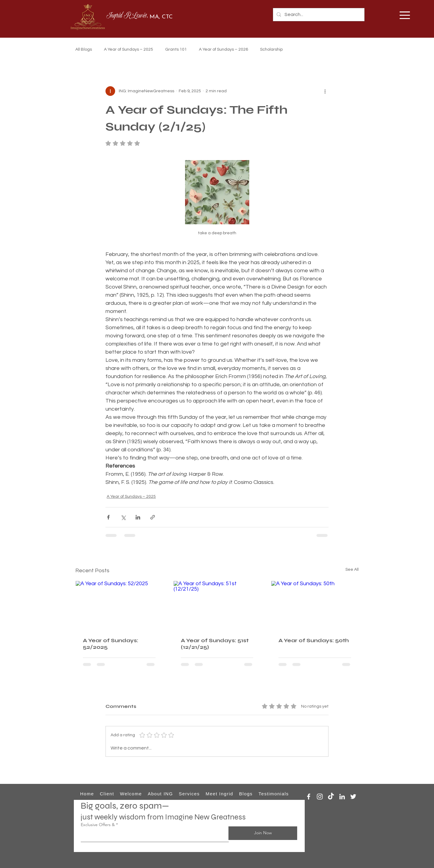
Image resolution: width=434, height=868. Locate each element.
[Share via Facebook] (108, 517)
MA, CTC (161, 17)
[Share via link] (153, 517)
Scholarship (271, 49)
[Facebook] (309, 797)
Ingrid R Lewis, (128, 16)
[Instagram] (320, 797)
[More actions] (325, 91)
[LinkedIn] (342, 797)
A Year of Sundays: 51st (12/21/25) (215, 644)
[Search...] (318, 15)
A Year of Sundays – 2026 (223, 49)
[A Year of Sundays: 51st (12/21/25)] (217, 605)
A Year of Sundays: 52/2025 (111, 644)
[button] (405, 15)
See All (352, 570)
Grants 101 (176, 49)
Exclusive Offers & (98, 825)
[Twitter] (353, 797)
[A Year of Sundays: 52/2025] (119, 605)
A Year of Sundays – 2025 (129, 49)
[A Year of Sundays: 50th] (315, 605)
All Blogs (84, 49)
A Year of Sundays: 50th (314, 640)
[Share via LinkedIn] (138, 517)
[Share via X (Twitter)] (123, 517)
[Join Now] (263, 833)
